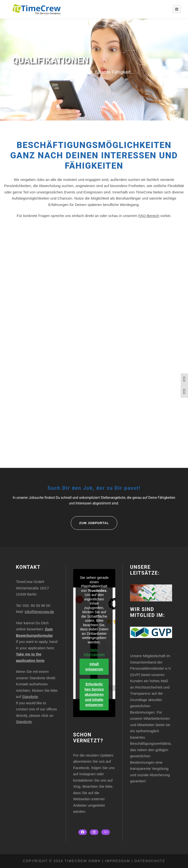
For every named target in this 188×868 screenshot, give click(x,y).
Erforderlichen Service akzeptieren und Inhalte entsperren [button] (94, 694)
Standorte (30, 697)
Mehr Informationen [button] (94, 652)
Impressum (118, 861)
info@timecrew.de (39, 612)
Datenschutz (149, 861)
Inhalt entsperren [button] (94, 667)
